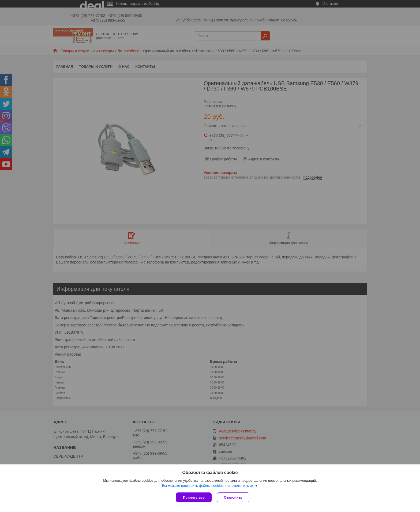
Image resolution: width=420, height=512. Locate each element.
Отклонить (233, 497)
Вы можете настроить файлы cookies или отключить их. (208, 486)
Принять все (194, 497)
